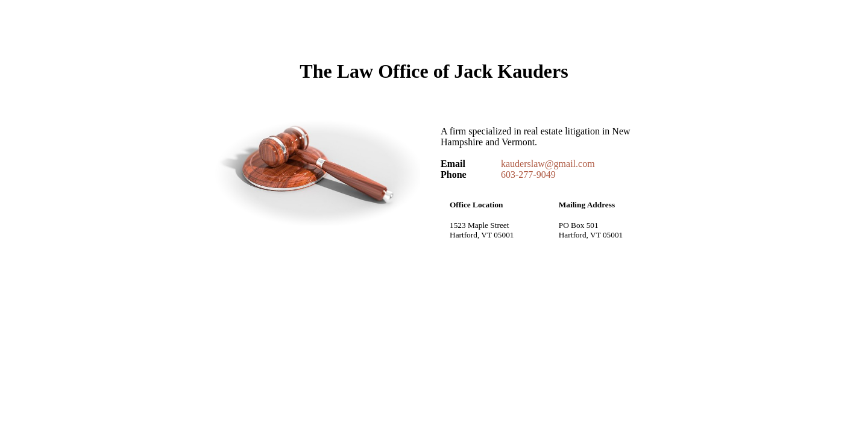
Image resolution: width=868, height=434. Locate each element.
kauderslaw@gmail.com (548, 164)
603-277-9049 (528, 175)
